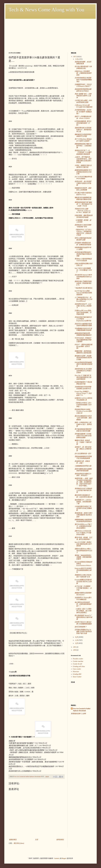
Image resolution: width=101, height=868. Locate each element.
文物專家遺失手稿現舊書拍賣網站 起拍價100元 (83, 388)
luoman (57, 858)
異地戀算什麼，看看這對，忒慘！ (82, 462)
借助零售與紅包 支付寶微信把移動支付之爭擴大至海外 (83, 371)
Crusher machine (78, 661)
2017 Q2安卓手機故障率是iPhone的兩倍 (83, 178)
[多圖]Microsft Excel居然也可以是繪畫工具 (83, 399)
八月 (77, 640)
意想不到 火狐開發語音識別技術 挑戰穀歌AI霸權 (83, 325)
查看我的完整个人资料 (78, 714)
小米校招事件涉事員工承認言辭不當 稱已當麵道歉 (83, 508)
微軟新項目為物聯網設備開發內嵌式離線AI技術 (83, 198)
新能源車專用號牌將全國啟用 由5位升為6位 (83, 90)
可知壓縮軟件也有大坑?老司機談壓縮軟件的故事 (83, 329)
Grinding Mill (77, 674)
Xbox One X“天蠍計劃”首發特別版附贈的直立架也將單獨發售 (83, 377)
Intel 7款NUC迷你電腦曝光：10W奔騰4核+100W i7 (83, 270)
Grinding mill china (79, 667)
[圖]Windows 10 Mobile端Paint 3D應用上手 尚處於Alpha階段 (83, 533)
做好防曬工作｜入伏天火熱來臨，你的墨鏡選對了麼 (83, 502)
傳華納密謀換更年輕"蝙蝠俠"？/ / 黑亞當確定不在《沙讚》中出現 (83, 204)
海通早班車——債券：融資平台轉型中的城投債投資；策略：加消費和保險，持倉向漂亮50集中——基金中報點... (84, 482)
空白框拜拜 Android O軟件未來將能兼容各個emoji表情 (83, 277)
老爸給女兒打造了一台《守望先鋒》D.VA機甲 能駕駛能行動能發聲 (83, 152)
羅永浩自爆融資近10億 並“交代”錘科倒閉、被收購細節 (83, 418)
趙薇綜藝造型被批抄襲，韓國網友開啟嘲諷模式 (83, 334)
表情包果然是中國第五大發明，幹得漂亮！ (83, 475)
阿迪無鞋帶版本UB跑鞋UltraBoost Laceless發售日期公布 (83, 411)
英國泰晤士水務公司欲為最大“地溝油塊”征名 (83, 576)
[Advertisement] (50, 34)
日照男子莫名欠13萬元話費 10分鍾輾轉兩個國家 (83, 623)
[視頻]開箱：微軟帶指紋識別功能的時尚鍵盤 (84, 216)
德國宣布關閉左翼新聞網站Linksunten (83, 594)
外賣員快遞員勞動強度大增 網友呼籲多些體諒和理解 (83, 254)
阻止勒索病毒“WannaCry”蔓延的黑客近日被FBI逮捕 (83, 617)
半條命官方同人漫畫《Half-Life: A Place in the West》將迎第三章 (83, 211)
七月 (77, 643)
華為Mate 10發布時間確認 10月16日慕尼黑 (83, 260)
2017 (75, 57)
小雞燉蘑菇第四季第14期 (83, 466)
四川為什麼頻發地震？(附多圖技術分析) (83, 67)
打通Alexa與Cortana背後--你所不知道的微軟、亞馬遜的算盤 (83, 312)
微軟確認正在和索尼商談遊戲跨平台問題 (83, 135)
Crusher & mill (77, 664)
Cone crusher (77, 669)
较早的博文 (60, 840)
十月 (77, 59)
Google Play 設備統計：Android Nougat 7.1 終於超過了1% (83, 393)
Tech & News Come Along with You (46, 10)
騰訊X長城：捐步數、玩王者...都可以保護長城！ (83, 538)
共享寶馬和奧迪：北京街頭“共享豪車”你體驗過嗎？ (83, 112)
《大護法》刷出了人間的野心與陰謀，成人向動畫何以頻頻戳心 (83, 611)
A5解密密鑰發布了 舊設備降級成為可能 (83, 383)
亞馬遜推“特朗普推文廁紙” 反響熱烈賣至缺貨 (83, 244)
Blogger (64, 858)
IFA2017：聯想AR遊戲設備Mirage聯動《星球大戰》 (83, 346)
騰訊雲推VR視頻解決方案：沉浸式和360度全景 (83, 496)
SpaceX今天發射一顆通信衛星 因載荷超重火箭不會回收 (83, 544)
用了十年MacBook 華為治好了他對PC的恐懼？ (83, 140)
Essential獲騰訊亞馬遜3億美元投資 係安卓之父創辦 (83, 582)
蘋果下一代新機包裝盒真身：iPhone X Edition (83, 117)
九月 (77, 637)
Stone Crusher (77, 677)
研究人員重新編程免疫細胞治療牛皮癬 (83, 239)
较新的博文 (13, 840)
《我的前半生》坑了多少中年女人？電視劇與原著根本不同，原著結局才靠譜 (83, 232)
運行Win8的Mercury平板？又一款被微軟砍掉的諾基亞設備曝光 (83, 526)
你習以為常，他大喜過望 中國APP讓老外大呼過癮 (83, 183)
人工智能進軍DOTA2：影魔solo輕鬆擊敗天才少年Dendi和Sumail (83, 299)
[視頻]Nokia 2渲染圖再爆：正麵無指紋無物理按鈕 (83, 73)
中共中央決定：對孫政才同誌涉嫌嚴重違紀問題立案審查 (83, 340)
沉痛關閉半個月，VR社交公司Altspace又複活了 (83, 85)
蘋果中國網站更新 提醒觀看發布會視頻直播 (83, 470)
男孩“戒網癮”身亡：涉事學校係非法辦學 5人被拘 (83, 96)
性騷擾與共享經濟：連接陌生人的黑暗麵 (83, 189)
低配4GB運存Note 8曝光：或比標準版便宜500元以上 (83, 551)
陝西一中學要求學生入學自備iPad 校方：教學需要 (83, 424)
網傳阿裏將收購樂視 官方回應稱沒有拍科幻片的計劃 (83, 172)
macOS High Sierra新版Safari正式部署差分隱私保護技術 (83, 293)
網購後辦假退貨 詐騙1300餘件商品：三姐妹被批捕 (83, 146)
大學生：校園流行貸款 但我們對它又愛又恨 (83, 166)
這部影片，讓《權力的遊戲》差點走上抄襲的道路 (83, 449)
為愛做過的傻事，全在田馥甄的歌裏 (83, 63)
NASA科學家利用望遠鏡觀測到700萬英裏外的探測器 (83, 364)
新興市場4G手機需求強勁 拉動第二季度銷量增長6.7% (83, 283)
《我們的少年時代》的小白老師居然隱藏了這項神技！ (83, 405)
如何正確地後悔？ (81, 627)
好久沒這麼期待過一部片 (83, 454)
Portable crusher (78, 659)
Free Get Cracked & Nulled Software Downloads (82, 710)
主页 (37, 840)
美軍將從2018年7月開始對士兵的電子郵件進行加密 (83, 490)
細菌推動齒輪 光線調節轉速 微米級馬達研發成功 (83, 520)
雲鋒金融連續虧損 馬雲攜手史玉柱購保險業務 (83, 457)
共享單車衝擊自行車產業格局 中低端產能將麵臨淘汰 (83, 80)
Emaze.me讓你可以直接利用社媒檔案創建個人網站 (83, 570)
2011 (75, 647)
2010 (75, 650)
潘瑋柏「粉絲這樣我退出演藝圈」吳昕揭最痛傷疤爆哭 (83, 557)
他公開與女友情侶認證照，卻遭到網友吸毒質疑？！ (83, 604)
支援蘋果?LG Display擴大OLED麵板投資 (83, 598)
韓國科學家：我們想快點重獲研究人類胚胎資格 (83, 352)
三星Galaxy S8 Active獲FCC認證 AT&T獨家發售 (83, 106)
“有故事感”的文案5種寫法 (83, 288)
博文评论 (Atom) (19, 843)
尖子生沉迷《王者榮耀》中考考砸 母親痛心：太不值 (83, 588)
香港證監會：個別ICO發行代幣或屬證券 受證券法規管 (83, 515)
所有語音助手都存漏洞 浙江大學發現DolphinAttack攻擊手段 (83, 319)
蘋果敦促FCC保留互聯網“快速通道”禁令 (83, 226)
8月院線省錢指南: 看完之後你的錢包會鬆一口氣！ (83, 123)
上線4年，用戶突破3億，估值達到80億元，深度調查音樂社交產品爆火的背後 (83, 160)
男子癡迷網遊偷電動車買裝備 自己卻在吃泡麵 (83, 430)
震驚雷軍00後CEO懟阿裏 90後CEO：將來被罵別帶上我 (83, 130)
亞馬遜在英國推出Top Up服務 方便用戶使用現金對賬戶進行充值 (83, 632)
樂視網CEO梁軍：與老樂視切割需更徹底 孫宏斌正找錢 (83, 358)
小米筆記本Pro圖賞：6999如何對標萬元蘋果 (83, 101)
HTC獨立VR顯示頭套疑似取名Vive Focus (83, 194)
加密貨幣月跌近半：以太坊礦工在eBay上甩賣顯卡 (83, 306)
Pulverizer (76, 672)
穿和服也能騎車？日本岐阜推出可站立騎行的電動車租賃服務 (83, 436)
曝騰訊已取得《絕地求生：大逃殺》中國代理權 (83, 442)
